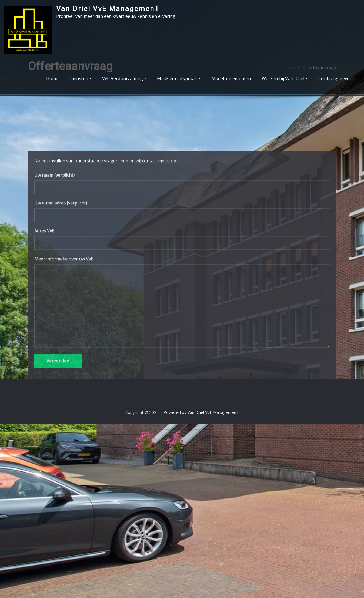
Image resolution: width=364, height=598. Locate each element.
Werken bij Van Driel (285, 78)
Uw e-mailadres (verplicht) (182, 272)
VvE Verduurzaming (124, 78)
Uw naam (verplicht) (182, 245)
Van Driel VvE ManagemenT (108, 9)
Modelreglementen (231, 78)
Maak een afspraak (179, 78)
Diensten (81, 78)
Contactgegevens (336, 78)
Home (52, 78)
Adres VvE (182, 301)
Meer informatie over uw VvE (182, 363)
